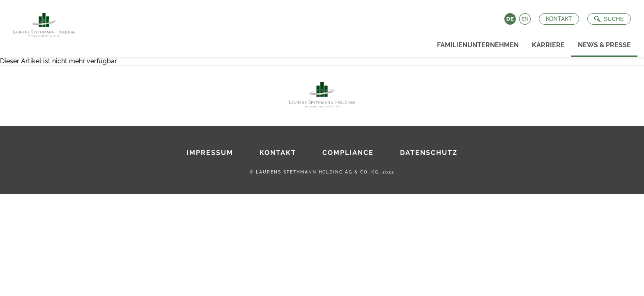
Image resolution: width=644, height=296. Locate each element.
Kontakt (559, 19)
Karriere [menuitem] (548, 45)
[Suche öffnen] (609, 19)
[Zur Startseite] (41, 23)
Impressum (210, 153)
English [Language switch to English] (525, 19)
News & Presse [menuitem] (604, 45)
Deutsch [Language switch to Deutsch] (510, 19)
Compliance (348, 153)
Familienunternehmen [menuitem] (478, 45)
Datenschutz (429, 153)
